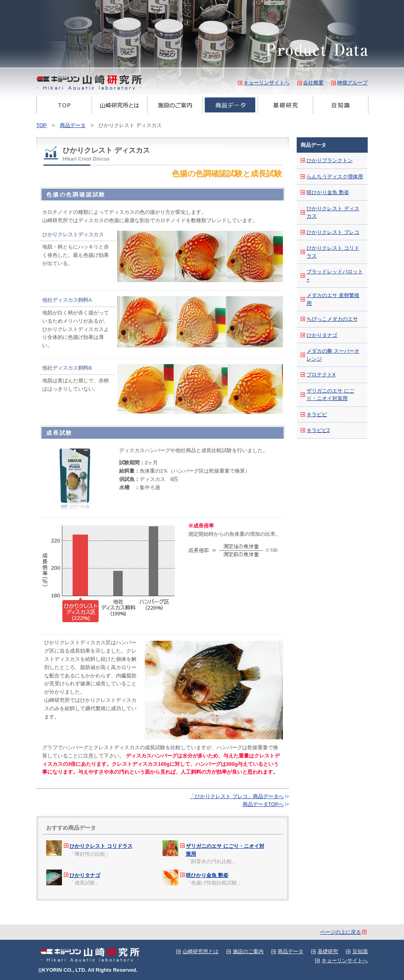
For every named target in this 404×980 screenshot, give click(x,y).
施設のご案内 (175, 105)
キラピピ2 (318, 430)
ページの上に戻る (340, 932)
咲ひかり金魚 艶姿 (207, 875)
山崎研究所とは (120, 105)
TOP (64, 105)
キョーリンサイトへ (267, 83)
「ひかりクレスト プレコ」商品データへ (237, 796)
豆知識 (340, 105)
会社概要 (313, 83)
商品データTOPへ (263, 804)
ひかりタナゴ (85, 875)
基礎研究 (285, 105)
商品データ (230, 105)
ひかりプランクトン (330, 160)
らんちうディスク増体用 (335, 177)
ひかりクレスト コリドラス (101, 846)
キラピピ (317, 414)
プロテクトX (321, 375)
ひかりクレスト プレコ (333, 232)
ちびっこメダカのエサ (332, 319)
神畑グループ (352, 83)
